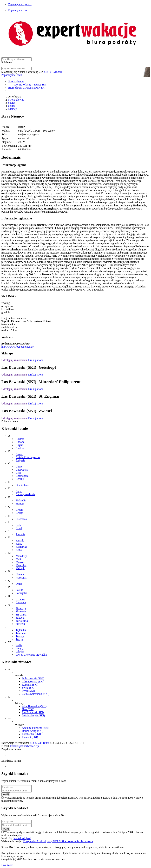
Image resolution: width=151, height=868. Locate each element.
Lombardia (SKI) (31, 734)
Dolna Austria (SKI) (33, 678)
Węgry (19, 648)
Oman (19, 584)
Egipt (19, 491)
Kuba (19, 550)
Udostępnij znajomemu (14, 360)
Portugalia (21, 593)
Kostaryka (21, 547)
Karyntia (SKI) (30, 685)
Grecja (19, 510)
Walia (19, 645)
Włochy (20, 652)
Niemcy (13, 109)
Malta (19, 559)
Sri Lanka (21, 615)
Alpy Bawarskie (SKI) (34, 706)
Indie (19, 525)
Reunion (20, 599)
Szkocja (20, 618)
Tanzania (21, 633)
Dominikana (22, 485)
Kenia (19, 544)
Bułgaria (20, 460)
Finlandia (21, 500)
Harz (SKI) (28, 709)
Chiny (19, 467)
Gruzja (19, 513)
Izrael (19, 528)
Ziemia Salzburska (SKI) (36, 694)
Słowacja (21, 608)
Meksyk (20, 568)
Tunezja (20, 636)
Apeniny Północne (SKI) (35, 728)
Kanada (20, 541)
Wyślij (6, 794)
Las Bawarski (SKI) (33, 712)
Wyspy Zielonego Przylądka (31, 655)
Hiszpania (21, 519)
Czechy (20, 479)
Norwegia (21, 578)
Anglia (19, 445)
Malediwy (21, 556)
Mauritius (21, 565)
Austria (20, 448)
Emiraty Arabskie (25, 494)
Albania (20, 439)
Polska (19, 590)
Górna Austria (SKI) (33, 682)
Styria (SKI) (29, 688)
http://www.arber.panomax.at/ (18, 347)
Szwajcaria (22, 621)
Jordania (20, 534)
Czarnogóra (22, 476)
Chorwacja (22, 470)
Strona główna (16, 100)
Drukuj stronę (35, 360)
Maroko (20, 562)
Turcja (19, 639)
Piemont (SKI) (30, 737)
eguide (12, 103)
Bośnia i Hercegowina (28, 457)
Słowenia (21, 611)
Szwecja (20, 624)
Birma (19, 454)
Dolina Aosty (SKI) (33, 731)
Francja (20, 504)
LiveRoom (7, 865)
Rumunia (21, 602)
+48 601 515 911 (53, 72)
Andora (20, 442)
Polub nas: (7, 62)
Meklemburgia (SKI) (33, 715)
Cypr (18, 473)
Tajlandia (21, 630)
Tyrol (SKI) (28, 691)
